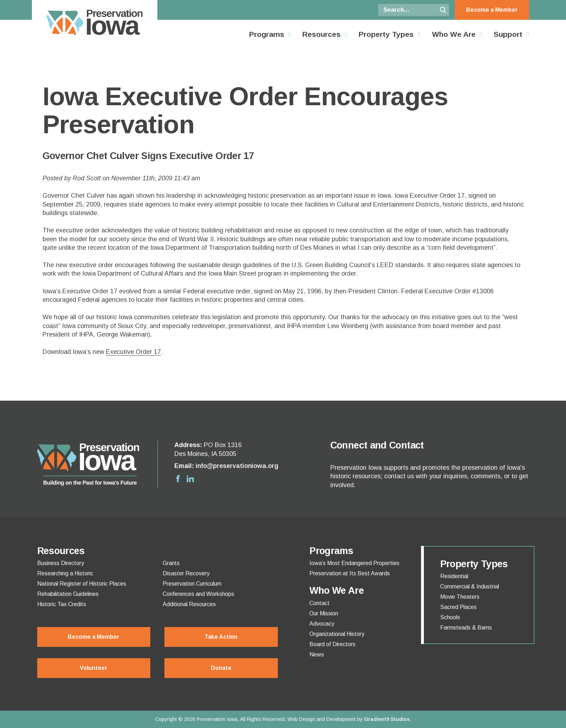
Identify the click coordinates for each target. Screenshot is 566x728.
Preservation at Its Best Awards (350, 574)
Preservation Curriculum (192, 584)
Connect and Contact (377, 445)
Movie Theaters (460, 597)
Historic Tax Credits (62, 604)
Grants (171, 563)
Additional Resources (189, 604)
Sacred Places (458, 607)
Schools (450, 617)
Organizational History (337, 634)
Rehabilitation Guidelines (68, 594)
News (317, 655)
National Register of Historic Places (82, 584)
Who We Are (454, 34)
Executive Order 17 (133, 352)
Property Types (386, 34)
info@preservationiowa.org (237, 466)
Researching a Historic (65, 574)
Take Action (221, 637)
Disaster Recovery (186, 574)
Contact (320, 603)
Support (508, 34)
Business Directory (61, 563)
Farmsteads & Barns (466, 628)
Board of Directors (332, 644)
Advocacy (322, 624)
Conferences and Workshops (198, 594)
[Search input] (409, 10)
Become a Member (492, 10)
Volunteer (94, 668)
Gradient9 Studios (387, 719)
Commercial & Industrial (470, 587)
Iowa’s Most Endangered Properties (354, 563)
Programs (267, 34)
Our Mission (324, 614)
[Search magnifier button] (443, 10)
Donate (221, 668)
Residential (454, 576)
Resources (321, 34)
